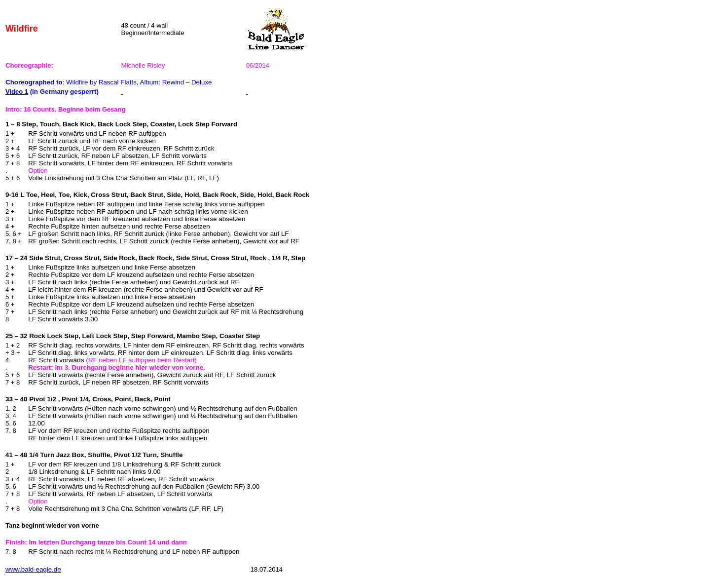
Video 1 (17, 92)
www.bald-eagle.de (33, 569)
